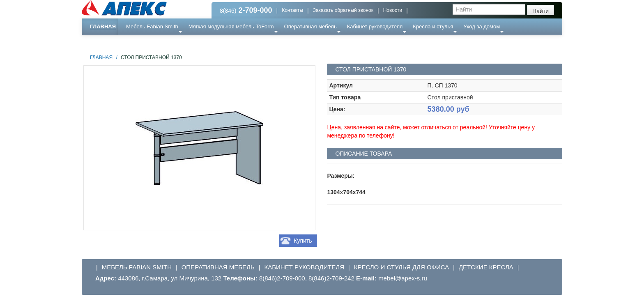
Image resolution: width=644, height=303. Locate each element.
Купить (303, 241)
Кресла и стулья (433, 26)
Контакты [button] (292, 10)
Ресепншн (171, 43)
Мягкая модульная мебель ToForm (231, 26)
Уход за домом (482, 26)
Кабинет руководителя (375, 26)
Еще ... (139, 43)
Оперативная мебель (310, 26)
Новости (393, 10)
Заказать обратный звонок (343, 10)
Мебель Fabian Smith (152, 26)
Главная (103, 26)
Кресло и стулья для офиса (402, 267)
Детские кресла (486, 267)
